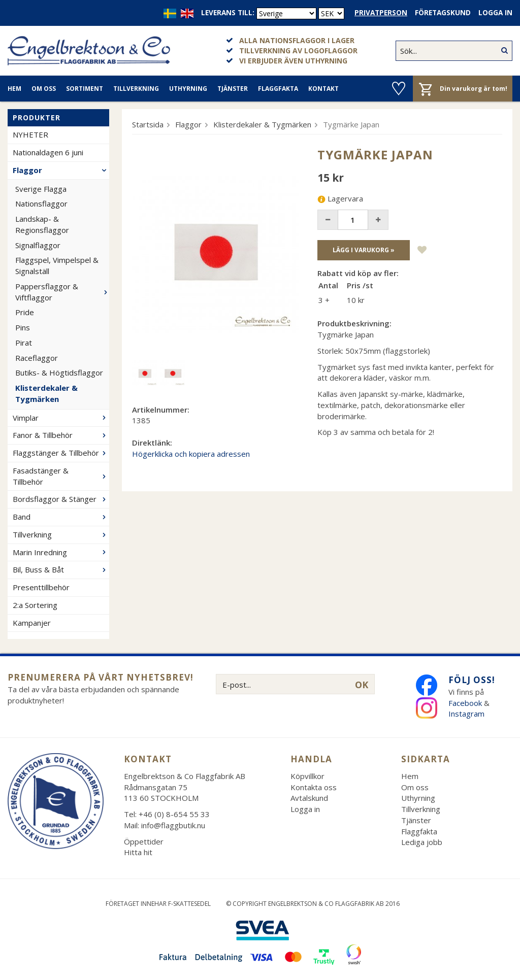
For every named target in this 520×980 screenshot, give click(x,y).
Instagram (467, 714)
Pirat (24, 343)
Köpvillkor (307, 776)
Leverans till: (228, 13)
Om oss (44, 89)
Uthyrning (188, 89)
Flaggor (61, 170)
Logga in (495, 13)
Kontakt (323, 89)
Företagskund (443, 13)
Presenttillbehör (41, 587)
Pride (25, 312)
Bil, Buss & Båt (61, 569)
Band (61, 517)
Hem (14, 89)
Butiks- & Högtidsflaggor (59, 373)
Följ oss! (472, 680)
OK (362, 685)
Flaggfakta (278, 89)
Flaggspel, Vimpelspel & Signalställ (57, 265)
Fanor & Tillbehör (61, 435)
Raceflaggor (37, 358)
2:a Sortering (35, 605)
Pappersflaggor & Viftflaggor (62, 292)
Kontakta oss (314, 787)
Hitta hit (138, 852)
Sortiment (85, 89)
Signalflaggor (38, 245)
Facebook (465, 703)
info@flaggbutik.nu (173, 825)
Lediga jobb (422, 842)
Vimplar (61, 418)
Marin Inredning (61, 552)
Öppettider (144, 841)
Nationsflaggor (41, 204)
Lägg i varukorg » (364, 250)
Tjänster (233, 89)
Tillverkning (136, 89)
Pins (23, 327)
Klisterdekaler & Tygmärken (46, 393)
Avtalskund (309, 798)
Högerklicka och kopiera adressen (191, 454)
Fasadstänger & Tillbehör (61, 476)
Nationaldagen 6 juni (48, 152)
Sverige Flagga (41, 189)
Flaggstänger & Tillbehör (61, 453)
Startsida (148, 124)
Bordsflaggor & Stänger (61, 499)
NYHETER (30, 134)
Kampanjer (32, 623)
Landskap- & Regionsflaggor (42, 224)
